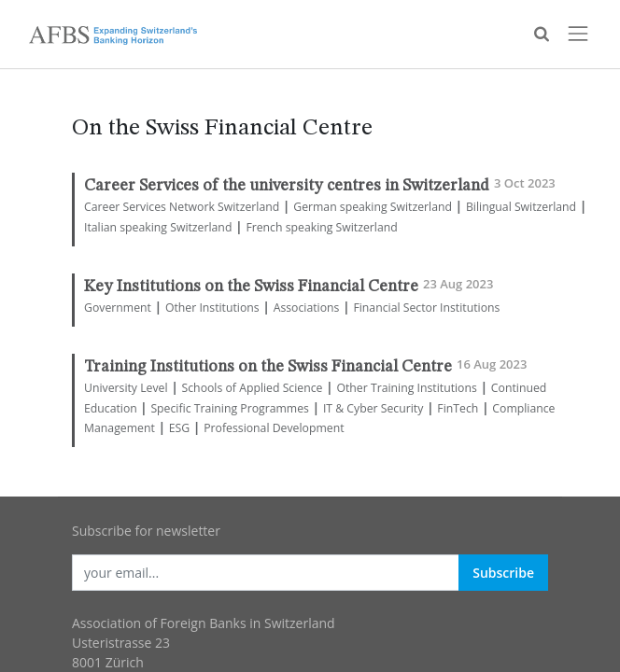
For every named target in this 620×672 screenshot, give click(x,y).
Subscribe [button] (503, 573)
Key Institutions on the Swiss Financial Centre (251, 287)
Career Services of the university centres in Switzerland (287, 186)
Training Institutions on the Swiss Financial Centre (268, 367)
